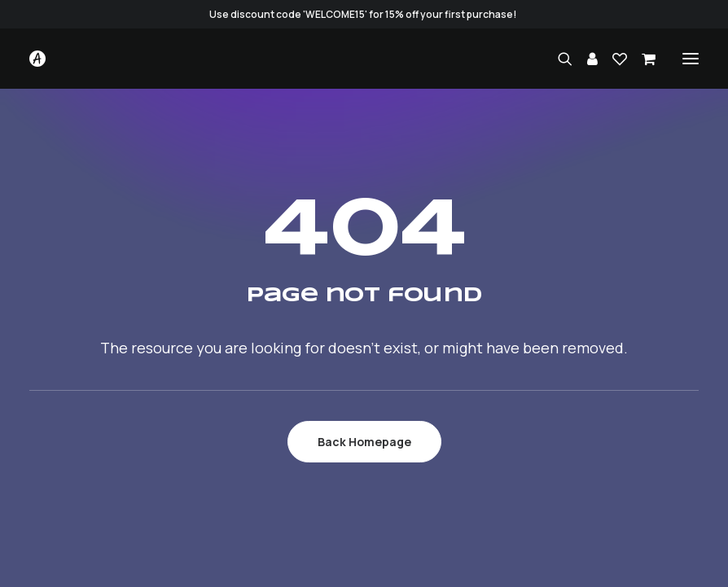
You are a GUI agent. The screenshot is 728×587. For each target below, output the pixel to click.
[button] (691, 59)
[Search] (558, 59)
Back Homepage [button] (364, 442)
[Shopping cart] (641, 59)
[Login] (585, 59)
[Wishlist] (612, 59)
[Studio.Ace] (37, 59)
